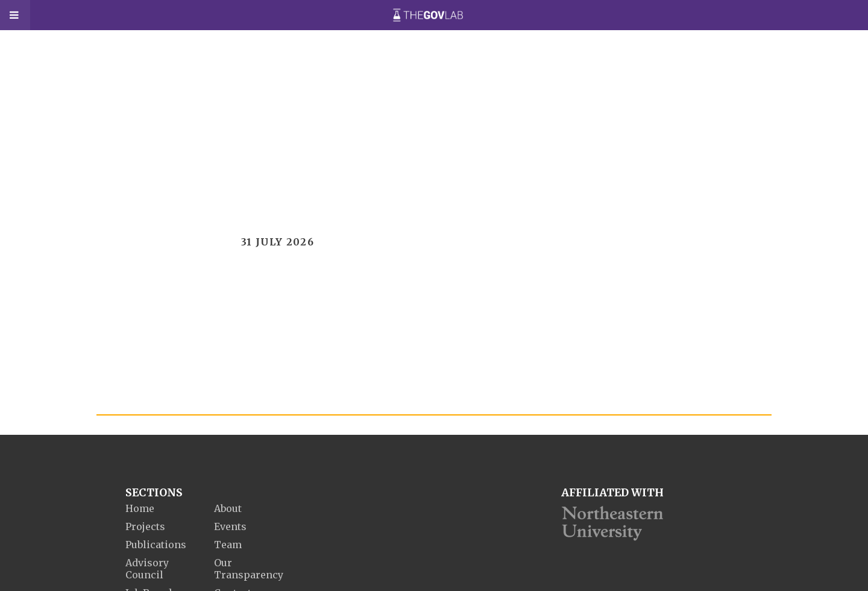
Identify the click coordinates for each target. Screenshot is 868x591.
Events (230, 526)
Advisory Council (147, 569)
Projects (145, 526)
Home (140, 508)
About (228, 508)
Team (228, 545)
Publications (156, 545)
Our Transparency (249, 569)
